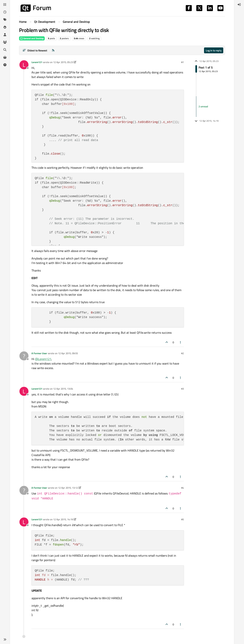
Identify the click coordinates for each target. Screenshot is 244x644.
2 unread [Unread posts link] (203, 106)
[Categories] (5, 5)
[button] (5, 639)
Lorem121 (37, 62)
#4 (183, 488)
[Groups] (5, 42)
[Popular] (5, 27)
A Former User (39, 353)
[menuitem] (239, 5)
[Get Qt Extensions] (5, 57)
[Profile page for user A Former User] (24, 356)
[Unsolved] (5, 65)
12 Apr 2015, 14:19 (63, 519)
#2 (183, 353)
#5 (183, 519)
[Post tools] (181, 342)
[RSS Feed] (53, 50)
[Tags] (5, 20)
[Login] (239, 5)
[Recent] (5, 12)
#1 (183, 62)
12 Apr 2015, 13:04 (63, 389)
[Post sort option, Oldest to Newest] (35, 50)
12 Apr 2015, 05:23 (63, 62)
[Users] (5, 35)
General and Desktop (32, 38)
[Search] (5, 50)
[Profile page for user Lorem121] (24, 65)
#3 (183, 389)
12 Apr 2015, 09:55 (68, 353)
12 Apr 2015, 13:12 (68, 488)
